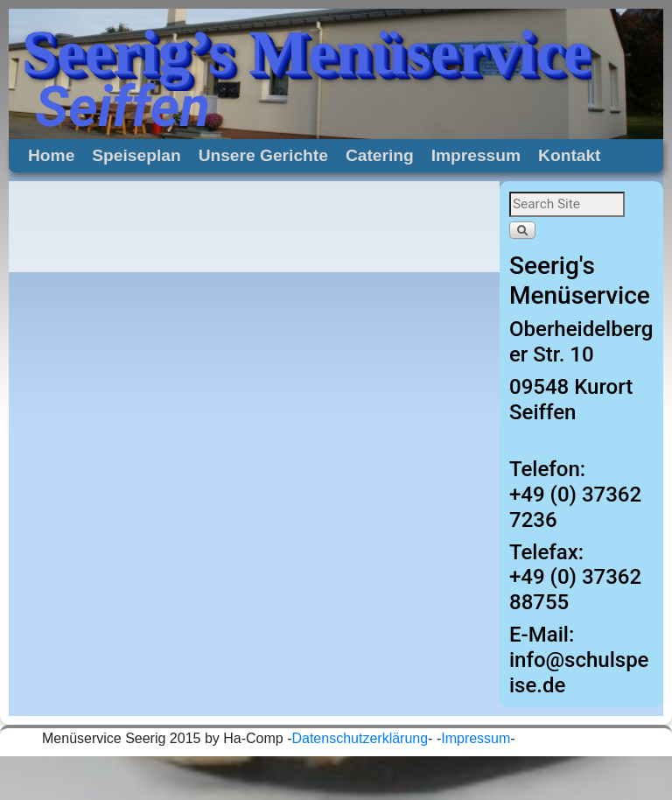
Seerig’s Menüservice (307, 53)
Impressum (476, 155)
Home (51, 155)
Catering (380, 155)
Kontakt (569, 155)
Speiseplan (136, 155)
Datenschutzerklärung (360, 738)
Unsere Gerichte (263, 155)
